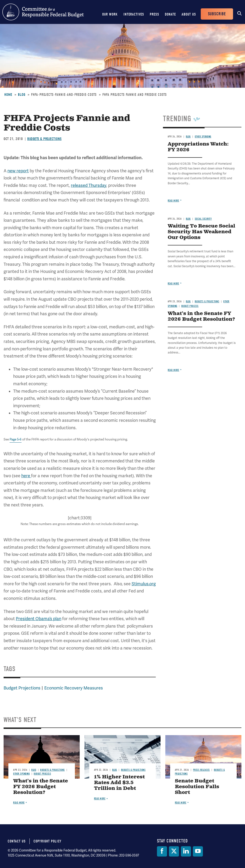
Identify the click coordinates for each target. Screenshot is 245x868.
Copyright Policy (47, 841)
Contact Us (17, 841)
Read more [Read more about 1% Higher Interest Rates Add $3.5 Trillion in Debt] (100, 799)
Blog (22, 95)
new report (18, 171)
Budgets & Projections (45, 139)
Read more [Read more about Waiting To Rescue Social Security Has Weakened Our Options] (173, 284)
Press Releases (201, 770)
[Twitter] (174, 851)
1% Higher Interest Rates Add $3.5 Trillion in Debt (119, 783)
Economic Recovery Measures (74, 688)
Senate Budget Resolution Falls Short (197, 787)
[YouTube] (198, 851)
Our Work (110, 14)
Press (154, 14)
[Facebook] (162, 851)
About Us (189, 14)
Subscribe (217, 14)
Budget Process (190, 306)
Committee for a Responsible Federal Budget (43, 12)
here (26, 476)
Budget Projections (22, 688)
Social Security (203, 219)
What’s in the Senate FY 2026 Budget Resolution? (201, 317)
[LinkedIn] (186, 851)
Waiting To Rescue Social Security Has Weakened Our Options (201, 232)
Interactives (134, 14)
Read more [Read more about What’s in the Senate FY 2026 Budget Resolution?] (173, 370)
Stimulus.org (144, 584)
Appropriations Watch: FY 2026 (198, 147)
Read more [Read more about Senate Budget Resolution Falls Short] (181, 803)
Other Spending (203, 137)
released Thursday (89, 185)
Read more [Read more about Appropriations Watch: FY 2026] (173, 201)
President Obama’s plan (39, 619)
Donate (170, 14)
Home (8, 95)
